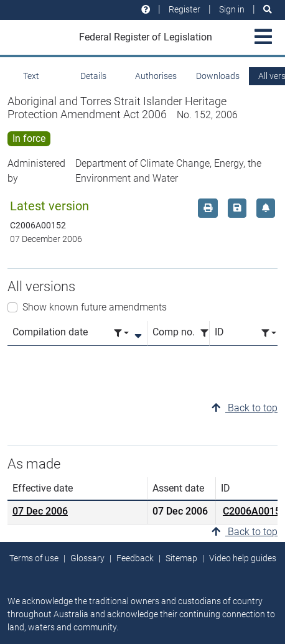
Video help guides (243, 558)
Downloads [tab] (218, 76)
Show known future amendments (95, 307)
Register (185, 9)
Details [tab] (93, 76)
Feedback (135, 558)
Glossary (87, 558)
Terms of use (34, 558)
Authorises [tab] (156, 76)
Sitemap (181, 558)
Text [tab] (31, 76)
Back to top (245, 408)
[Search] (268, 10)
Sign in (232, 9)
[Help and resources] (146, 10)
